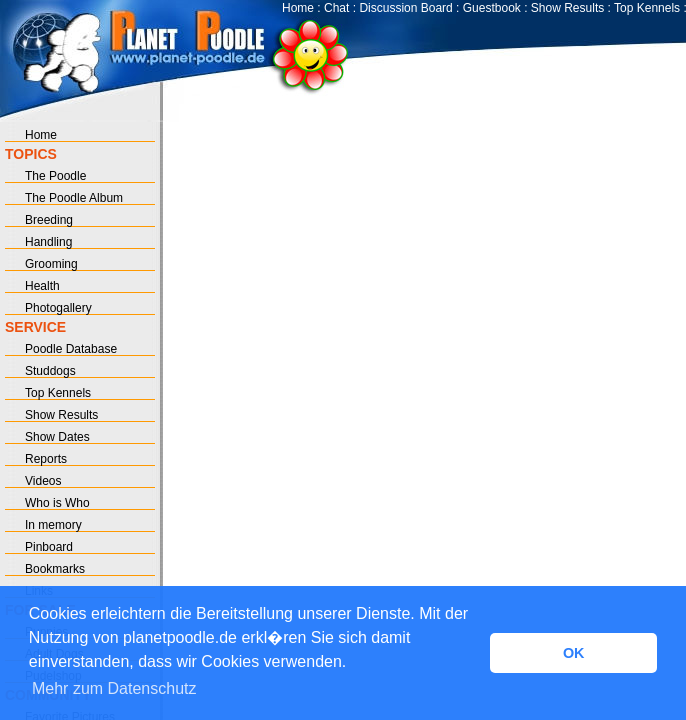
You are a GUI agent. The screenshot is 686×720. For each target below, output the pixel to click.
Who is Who (57, 503)
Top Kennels (647, 8)
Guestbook (492, 8)
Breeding (49, 220)
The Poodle (55, 176)
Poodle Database (71, 349)
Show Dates (57, 437)
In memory (53, 525)
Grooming (51, 264)
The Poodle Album (74, 198)
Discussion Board (405, 8)
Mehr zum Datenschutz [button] (114, 688)
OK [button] (574, 653)
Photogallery (58, 308)
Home (298, 8)
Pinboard (49, 547)
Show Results (567, 8)
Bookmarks (55, 569)
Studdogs (50, 371)
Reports (46, 459)
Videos (43, 481)
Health (42, 286)
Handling (48, 242)
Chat (336, 8)
